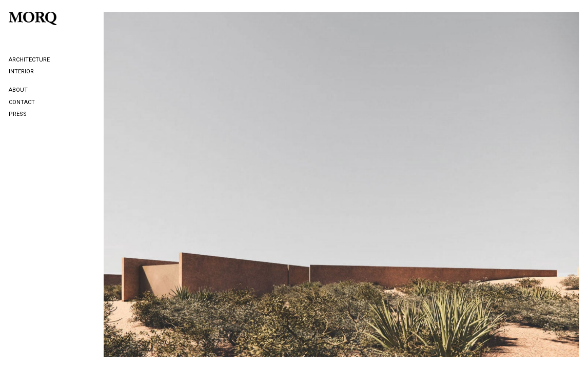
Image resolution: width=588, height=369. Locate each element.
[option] (341, 184)
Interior (21, 71)
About (18, 90)
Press (18, 114)
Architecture (29, 60)
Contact (22, 102)
